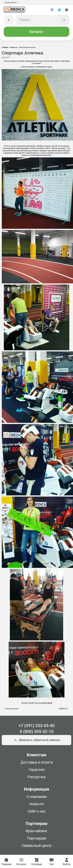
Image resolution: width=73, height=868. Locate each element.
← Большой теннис (11, 709)
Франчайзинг (36, 831)
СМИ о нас (36, 811)
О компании (37, 797)
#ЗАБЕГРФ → (64, 709)
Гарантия (37, 770)
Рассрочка (36, 777)
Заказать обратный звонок (36, 740)
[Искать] (64, 20)
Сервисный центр (37, 846)
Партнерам (36, 838)
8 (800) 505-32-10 (37, 732)
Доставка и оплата (37, 762)
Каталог (36, 32)
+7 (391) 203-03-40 (37, 726)
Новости (14, 47)
